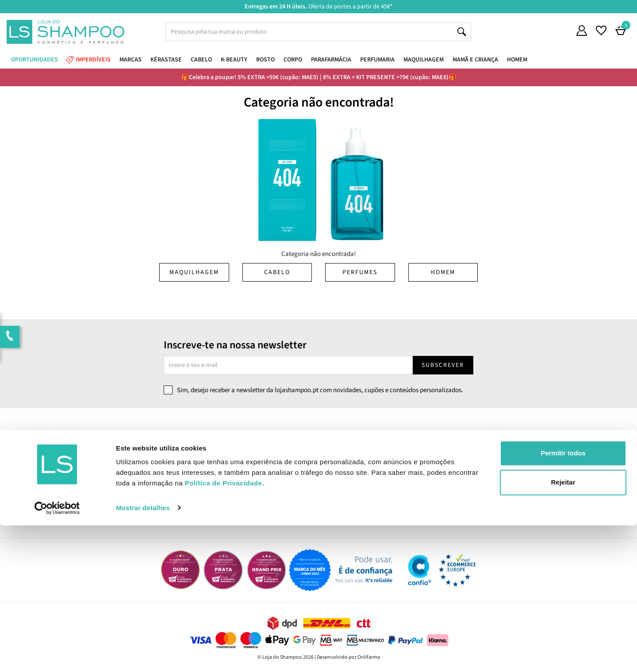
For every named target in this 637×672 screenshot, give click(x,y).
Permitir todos (563, 600)
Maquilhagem (194, 272)
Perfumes (360, 272)
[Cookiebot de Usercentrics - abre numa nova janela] (57, 655)
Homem (443, 272)
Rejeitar (563, 629)
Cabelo (277, 272)
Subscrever (443, 365)
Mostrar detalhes (143, 655)
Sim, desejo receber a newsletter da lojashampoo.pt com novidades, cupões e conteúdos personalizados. (320, 390)
